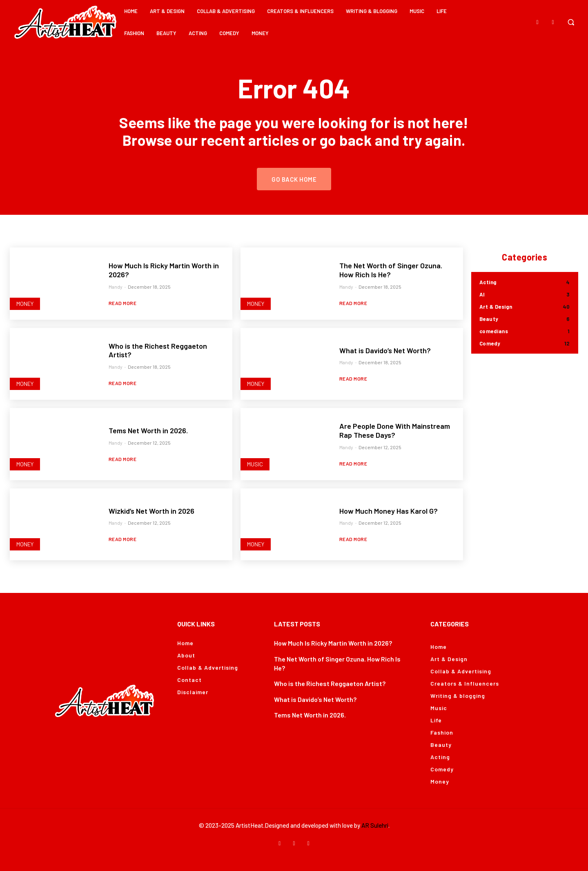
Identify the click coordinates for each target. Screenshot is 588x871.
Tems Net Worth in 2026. (148, 430)
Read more (123, 303)
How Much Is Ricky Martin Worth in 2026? (333, 643)
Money (25, 304)
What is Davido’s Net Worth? (385, 350)
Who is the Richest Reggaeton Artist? (158, 350)
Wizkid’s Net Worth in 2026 (151, 511)
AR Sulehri (375, 825)
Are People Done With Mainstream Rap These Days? (395, 430)
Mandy (116, 287)
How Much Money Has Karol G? (389, 511)
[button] (571, 22)
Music (255, 464)
